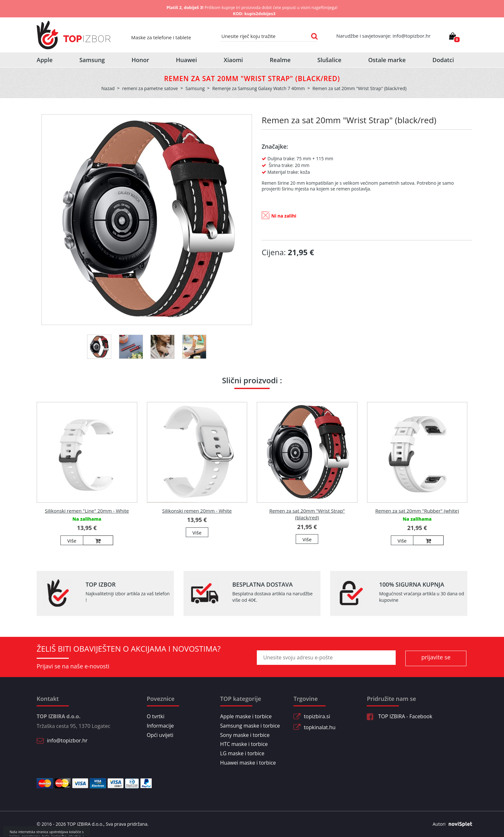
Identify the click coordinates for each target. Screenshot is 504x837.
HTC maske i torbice (244, 744)
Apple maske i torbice (246, 716)
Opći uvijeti (160, 735)
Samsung (92, 60)
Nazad (108, 88)
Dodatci (443, 60)
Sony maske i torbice (245, 735)
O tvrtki (156, 716)
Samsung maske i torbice (250, 726)
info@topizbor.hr (67, 740)
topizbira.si (317, 716)
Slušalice (329, 60)
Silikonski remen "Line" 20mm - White (87, 511)
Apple (45, 60)
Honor (140, 60)
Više (72, 541)
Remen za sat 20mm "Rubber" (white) (417, 511)
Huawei (186, 60)
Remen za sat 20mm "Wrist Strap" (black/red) (307, 514)
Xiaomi (233, 60)
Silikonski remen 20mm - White (197, 511)
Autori (450, 824)
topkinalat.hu (320, 727)
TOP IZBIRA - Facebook (399, 716)
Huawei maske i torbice (248, 763)
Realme (280, 60)
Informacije (160, 726)
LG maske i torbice (242, 753)
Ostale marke (387, 60)
